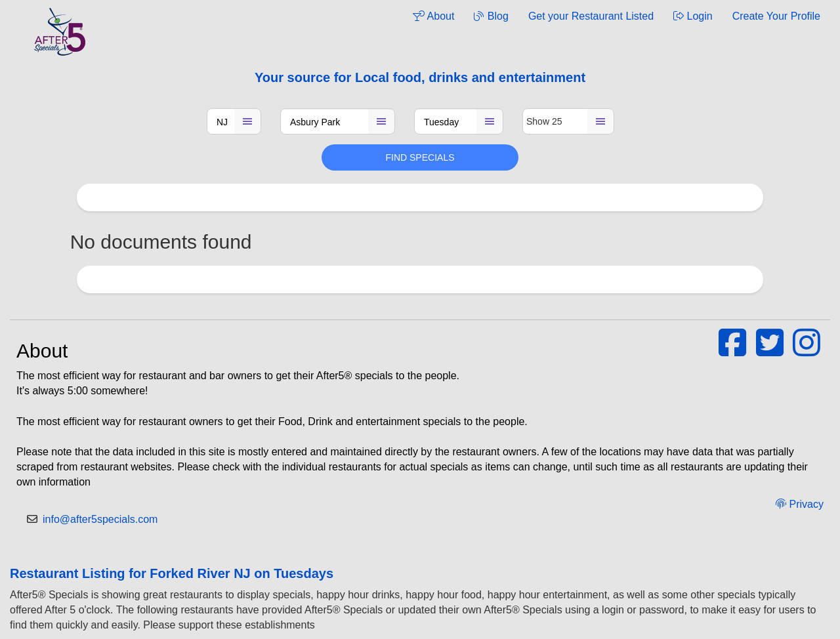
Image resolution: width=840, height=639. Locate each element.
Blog (491, 16)
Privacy (800, 504)
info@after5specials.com (100, 519)
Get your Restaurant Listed (591, 16)
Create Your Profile (776, 16)
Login (693, 16)
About (433, 16)
